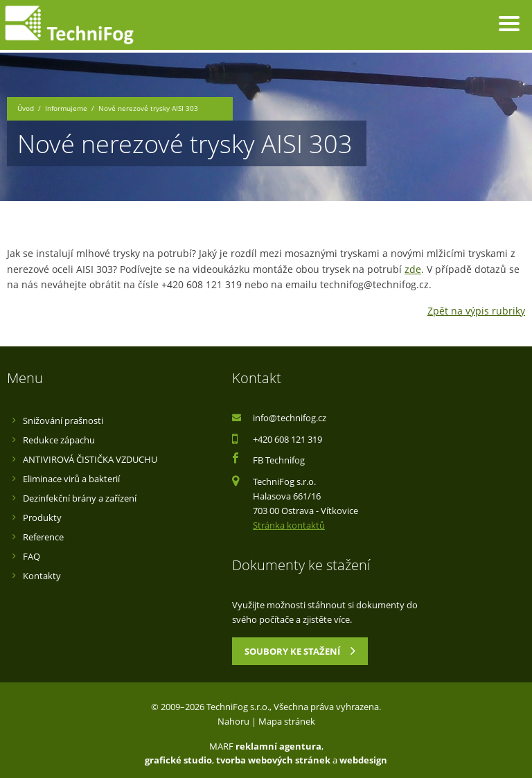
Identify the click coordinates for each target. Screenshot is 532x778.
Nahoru (233, 721)
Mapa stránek (287, 721)
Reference (43, 537)
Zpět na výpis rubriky (476, 311)
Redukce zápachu (59, 440)
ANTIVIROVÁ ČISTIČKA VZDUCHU (90, 459)
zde (413, 269)
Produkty (42, 518)
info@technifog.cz (290, 418)
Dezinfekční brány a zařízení (80, 498)
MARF (221, 746)
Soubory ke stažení (300, 651)
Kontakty (42, 576)
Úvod (26, 108)
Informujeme (66, 108)
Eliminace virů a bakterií (71, 479)
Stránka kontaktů (289, 525)
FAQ (32, 556)
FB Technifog (279, 460)
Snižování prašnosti (63, 421)
